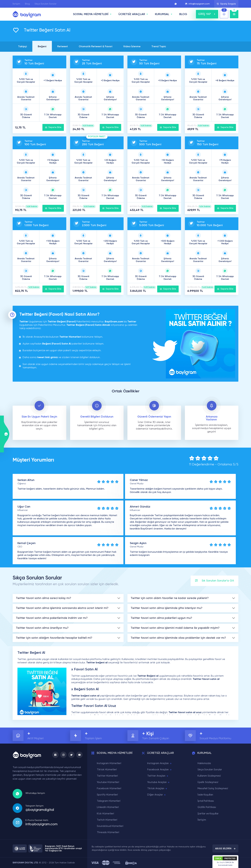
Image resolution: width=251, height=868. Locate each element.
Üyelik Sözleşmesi (208, 782)
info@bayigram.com (197, 4)
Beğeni (42, 47)
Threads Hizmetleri (108, 832)
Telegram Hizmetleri (109, 801)
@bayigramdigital (40, 810)
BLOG (183, 14)
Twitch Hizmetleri (107, 820)
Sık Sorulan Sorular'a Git (215, 581)
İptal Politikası (206, 801)
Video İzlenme (132, 47)
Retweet (63, 47)
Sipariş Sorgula (226, 4)
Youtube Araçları (159, 782)
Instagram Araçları (160, 764)
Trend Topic (159, 47)
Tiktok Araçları (157, 789)
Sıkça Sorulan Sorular (45, 4)
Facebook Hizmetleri (109, 789)
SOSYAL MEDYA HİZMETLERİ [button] (91, 14)
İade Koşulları (205, 795)
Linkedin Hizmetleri (108, 807)
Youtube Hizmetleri (108, 782)
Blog (27, 4)
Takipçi (22, 47)
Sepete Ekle (53, 127)
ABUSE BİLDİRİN (225, 849)
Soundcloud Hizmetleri (110, 826)
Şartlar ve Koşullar (208, 814)
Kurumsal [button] (162, 14)
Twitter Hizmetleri (107, 776)
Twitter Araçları (158, 776)
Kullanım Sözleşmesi (209, 776)
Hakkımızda (204, 763)
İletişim (16, 4)
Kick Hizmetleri (105, 814)
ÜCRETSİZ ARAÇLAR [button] (132, 14)
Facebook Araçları (160, 770)
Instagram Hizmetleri (109, 763)
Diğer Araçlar (157, 795)
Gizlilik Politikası (207, 807)
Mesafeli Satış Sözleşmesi (213, 789)
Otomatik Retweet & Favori (96, 47)
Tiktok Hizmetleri (107, 770)
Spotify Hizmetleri (107, 795)
